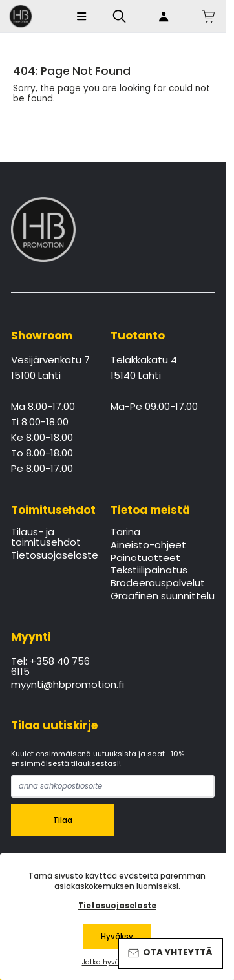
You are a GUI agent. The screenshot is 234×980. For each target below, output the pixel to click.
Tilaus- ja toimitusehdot (46, 538)
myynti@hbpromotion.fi (52, 685)
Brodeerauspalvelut (158, 584)
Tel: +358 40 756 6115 (50, 667)
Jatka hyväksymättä (117, 963)
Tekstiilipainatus (149, 571)
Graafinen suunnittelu (163, 597)
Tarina (125, 533)
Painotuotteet (145, 559)
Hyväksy (117, 937)
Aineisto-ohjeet (148, 546)
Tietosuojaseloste (52, 556)
